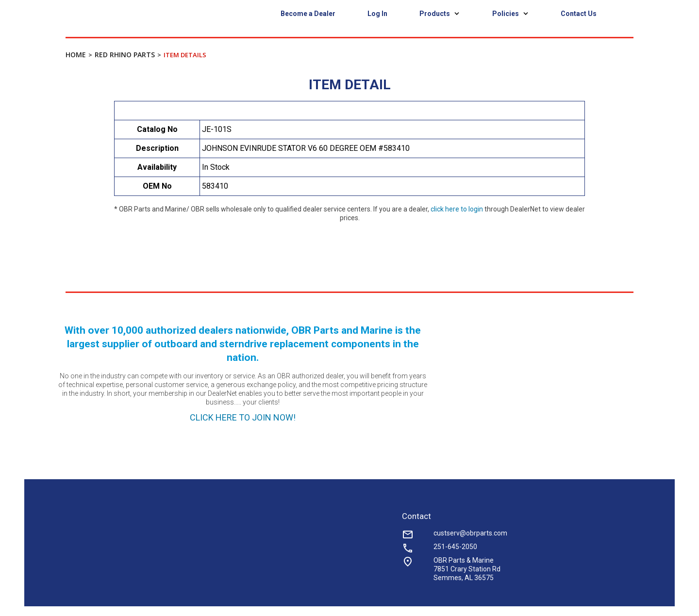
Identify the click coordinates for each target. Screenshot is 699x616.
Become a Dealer (308, 14)
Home (76, 55)
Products (440, 14)
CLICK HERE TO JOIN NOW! (243, 417)
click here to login (457, 209)
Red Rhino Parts (125, 55)
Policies (511, 14)
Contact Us (579, 14)
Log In (377, 14)
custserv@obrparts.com (470, 533)
